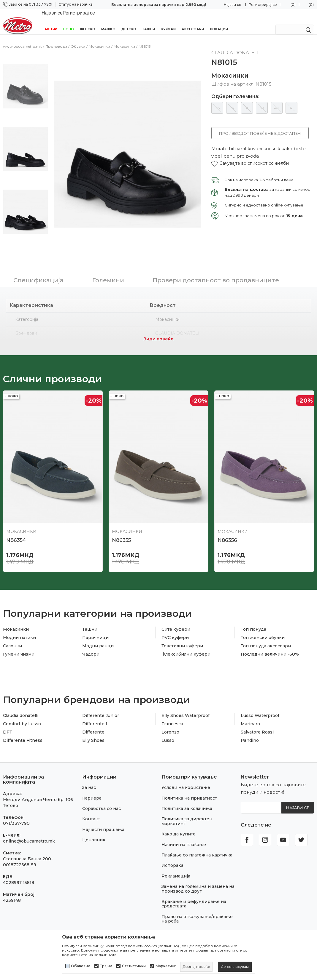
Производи (56, 40)
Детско (129, 21)
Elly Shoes (93, 725)
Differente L (95, 709)
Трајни (106, 966)
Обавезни (81, 966)
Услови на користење (186, 772)
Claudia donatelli (21, 700)
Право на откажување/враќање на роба (197, 904)
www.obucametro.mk (22, 40)
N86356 (227, 525)
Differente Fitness (23, 725)
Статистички (134, 966)
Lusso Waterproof (260, 700)
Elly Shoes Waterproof (186, 700)
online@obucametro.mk (29, 826)
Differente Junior (101, 700)
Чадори (91, 639)
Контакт (91, 804)
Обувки (78, 40)
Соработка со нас (102, 793)
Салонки (12, 631)
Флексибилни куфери (186, 639)
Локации (219, 21)
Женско (88, 21)
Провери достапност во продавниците (216, 265)
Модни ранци (98, 631)
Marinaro (250, 709)
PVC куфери (175, 622)
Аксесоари (193, 21)
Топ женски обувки (263, 622)
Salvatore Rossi (257, 717)
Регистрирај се (263, 5)
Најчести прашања (103, 814)
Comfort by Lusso (22, 709)
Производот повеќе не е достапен (260, 127)
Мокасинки (99, 40)
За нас (89, 772)
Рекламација (176, 861)
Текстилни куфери (182, 631)
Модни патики (19, 622)
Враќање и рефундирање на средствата (194, 889)
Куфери (168, 21)
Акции (51, 21)
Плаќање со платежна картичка (197, 840)
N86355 (121, 525)
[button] (250, 157)
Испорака (172, 850)
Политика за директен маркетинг (187, 806)
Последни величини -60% (270, 639)
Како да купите (179, 819)
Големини (108, 265)
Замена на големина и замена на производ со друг (198, 873)
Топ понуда (253, 614)
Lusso (168, 725)
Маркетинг (166, 966)
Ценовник (94, 825)
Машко (108, 21)
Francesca (172, 709)
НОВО (69, 21)
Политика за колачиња (187, 793)
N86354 (16, 525)
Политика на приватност (189, 783)
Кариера (92, 783)
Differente (93, 717)
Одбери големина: (235, 90)
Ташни (149, 21)
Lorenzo (170, 717)
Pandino (250, 725)
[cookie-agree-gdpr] (235, 967)
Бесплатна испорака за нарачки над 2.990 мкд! (159, 5)
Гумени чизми (19, 639)
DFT (8, 717)
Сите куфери (176, 614)
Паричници (95, 622)
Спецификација (38, 265)
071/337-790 (16, 808)
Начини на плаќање (184, 830)
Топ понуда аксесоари (266, 631)
